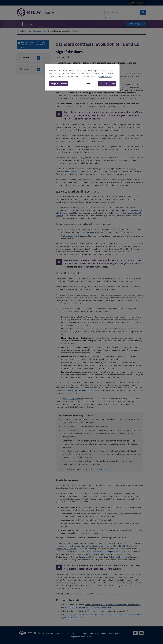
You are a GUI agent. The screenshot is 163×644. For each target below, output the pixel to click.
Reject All (89, 84)
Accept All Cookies (107, 84)
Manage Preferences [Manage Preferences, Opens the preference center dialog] (58, 84)
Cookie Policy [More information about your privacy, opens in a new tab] (105, 77)
